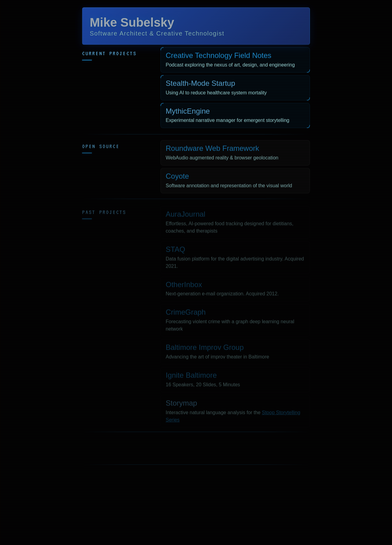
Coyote (177, 178)
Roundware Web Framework (212, 150)
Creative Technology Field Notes (219, 56)
